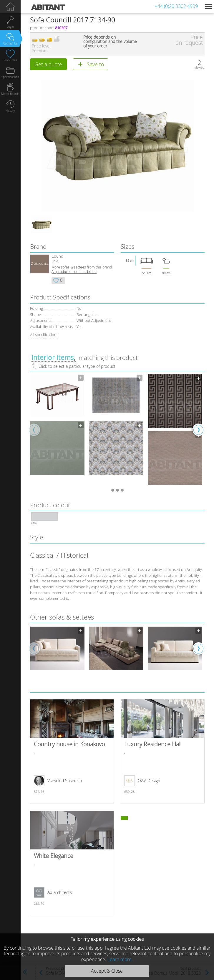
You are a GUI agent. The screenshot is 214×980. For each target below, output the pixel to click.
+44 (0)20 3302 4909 (176, 6)
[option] (57, 424)
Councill (58, 256)
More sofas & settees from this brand (82, 267)
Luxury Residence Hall (163, 751)
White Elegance (72, 863)
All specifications (44, 335)
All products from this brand (74, 272)
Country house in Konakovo (72, 751)
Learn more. (120, 959)
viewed (200, 67)
